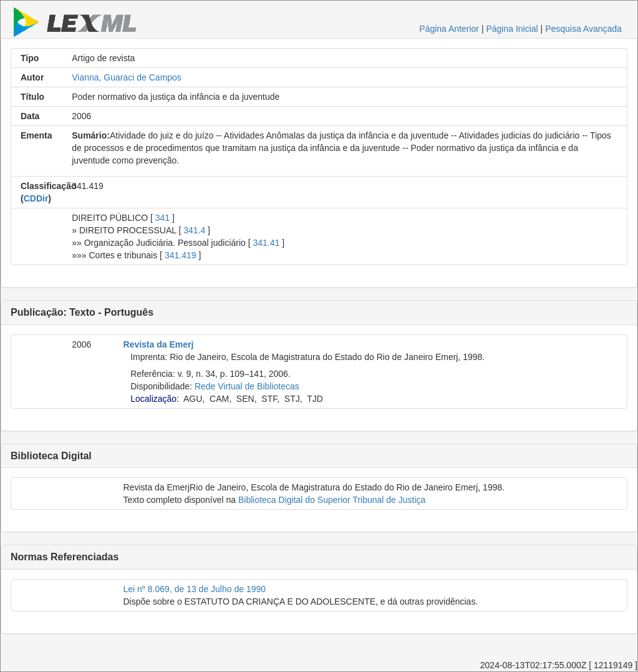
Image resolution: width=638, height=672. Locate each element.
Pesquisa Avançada (583, 29)
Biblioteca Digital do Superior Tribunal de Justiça (332, 500)
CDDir (36, 198)
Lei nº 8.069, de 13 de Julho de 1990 (195, 589)
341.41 (267, 243)
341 (162, 218)
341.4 (194, 230)
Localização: (155, 399)
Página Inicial (512, 29)
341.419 (181, 255)
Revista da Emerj (159, 344)
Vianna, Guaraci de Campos (127, 77)
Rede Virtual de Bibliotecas (247, 386)
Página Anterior (449, 29)
